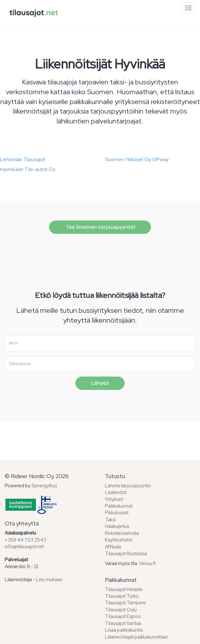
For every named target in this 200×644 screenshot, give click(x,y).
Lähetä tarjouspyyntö (128, 486)
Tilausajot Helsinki (124, 589)
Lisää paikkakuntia (124, 630)
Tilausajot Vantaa (123, 623)
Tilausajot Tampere (125, 603)
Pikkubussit (117, 513)
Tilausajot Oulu (121, 610)
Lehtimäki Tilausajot (23, 159)
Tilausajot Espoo (123, 616)
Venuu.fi (147, 563)
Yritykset (114, 499)
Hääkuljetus (117, 526)
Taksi (110, 520)
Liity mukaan (49, 580)
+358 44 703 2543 (25, 540)
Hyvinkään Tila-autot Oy (28, 169)
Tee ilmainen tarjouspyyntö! (100, 227)
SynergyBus (44, 486)
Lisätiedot (116, 492)
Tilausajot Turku (122, 596)
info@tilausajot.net (24, 547)
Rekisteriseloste (122, 533)
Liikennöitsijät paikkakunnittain (136, 637)
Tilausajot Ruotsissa (126, 554)
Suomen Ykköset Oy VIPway (137, 159)
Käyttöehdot (118, 540)
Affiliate (113, 547)
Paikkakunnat (119, 506)
